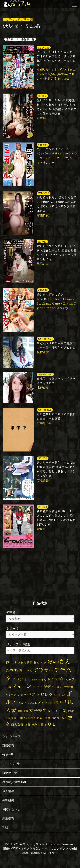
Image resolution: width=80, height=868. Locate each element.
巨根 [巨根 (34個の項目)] (8, 718)
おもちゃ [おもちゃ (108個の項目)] (40, 663)
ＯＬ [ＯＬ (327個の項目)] (52, 724)
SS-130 (43, 458)
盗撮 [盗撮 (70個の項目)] (27, 725)
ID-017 (42, 242)
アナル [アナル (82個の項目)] (28, 671)
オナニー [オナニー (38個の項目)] (36, 680)
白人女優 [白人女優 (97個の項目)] (17, 724)
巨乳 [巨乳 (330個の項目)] (63, 711)
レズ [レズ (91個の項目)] (38, 703)
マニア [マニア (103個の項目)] (22, 703)
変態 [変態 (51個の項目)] (26, 711)
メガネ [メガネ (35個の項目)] (31, 703)
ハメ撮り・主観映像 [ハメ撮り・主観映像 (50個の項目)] (63, 687)
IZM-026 (44, 193)
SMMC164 (45, 410)
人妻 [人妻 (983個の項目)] (11, 710)
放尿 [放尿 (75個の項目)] (13, 718)
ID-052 (42, 96)
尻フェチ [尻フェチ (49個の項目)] (53, 711)
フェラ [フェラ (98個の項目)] (22, 695)
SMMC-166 (45, 374)
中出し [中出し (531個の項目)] (67, 702)
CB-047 (43, 290)
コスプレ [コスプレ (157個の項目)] (58, 679)
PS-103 (43, 507)
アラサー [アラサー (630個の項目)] (43, 670)
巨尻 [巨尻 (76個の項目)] (71, 711)
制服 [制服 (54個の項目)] (20, 711)
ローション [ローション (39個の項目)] (47, 703)
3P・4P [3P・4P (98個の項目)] (11, 663)
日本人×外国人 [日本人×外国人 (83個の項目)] (27, 718)
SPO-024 (44, 48)
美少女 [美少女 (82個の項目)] (35, 725)
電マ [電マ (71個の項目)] (44, 725)
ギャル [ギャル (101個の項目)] (45, 679)
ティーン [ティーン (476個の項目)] (22, 686)
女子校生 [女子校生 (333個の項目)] (38, 711)
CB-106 (43, 145)
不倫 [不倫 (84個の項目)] (56, 703)
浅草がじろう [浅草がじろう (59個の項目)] (59, 718)
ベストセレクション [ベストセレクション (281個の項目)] (46, 694)
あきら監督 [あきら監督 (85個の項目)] (25, 663)
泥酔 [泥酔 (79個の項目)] (48, 718)
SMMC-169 (45, 339)
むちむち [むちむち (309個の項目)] (14, 670)
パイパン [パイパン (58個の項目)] (11, 695)
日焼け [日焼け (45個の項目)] (40, 718)
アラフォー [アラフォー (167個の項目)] (21, 679)
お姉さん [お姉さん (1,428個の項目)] (59, 662)
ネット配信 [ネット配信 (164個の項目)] (42, 687)
